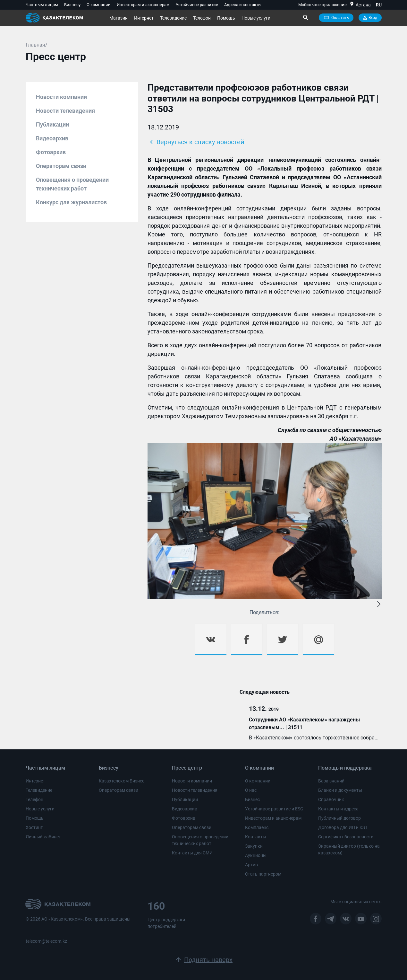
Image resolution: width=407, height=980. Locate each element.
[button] (379, 604)
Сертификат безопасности (346, 837)
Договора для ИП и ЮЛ (343, 827)
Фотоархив (51, 152)
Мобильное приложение (322, 5)
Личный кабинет (43, 837)
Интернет (144, 18)
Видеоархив (52, 138)
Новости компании (61, 97)
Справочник (331, 799)
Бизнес (252, 799)
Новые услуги (256, 18)
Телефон (202, 18)
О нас (251, 790)
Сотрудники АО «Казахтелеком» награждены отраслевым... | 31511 (304, 724)
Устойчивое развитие (197, 5)
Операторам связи (61, 166)
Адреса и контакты (243, 5)
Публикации (52, 124)
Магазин (119, 18)
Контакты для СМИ (192, 853)
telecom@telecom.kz (46, 941)
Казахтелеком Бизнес (122, 781)
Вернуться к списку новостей (196, 142)
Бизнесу (72, 5)
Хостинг (34, 827)
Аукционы (256, 855)
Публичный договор (339, 818)
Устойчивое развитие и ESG (274, 809)
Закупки (254, 846)
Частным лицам (42, 5)
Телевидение (173, 18)
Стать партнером (263, 874)
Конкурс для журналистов (71, 202)
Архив (251, 865)
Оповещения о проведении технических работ (72, 184)
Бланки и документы (340, 790)
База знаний (331, 781)
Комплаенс (257, 827)
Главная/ (37, 45)
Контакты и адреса (338, 809)
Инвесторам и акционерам (143, 5)
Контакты (256, 837)
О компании (99, 5)
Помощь (226, 18)
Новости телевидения (65, 111)
